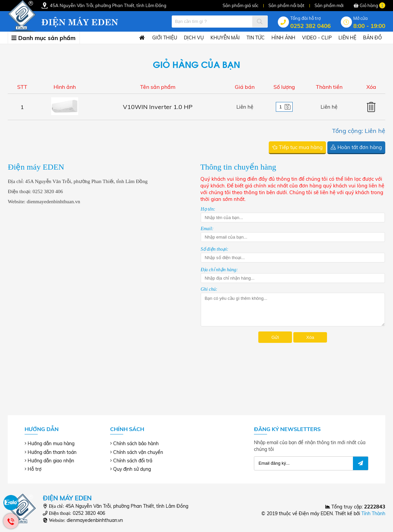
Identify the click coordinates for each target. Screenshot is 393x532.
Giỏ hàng (369, 5)
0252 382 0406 (310, 26)
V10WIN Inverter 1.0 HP (158, 107)
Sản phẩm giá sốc (240, 5)
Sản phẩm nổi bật (286, 5)
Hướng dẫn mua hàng (51, 444)
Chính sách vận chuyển (138, 452)
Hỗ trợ (35, 469)
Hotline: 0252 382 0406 (11, 521)
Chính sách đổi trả (133, 461)
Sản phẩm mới (329, 5)
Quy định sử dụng (132, 469)
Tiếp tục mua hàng (301, 147)
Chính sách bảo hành (136, 444)
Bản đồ (372, 38)
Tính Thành (373, 513)
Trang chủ (140, 38)
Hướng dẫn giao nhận (51, 461)
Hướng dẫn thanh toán (52, 452)
